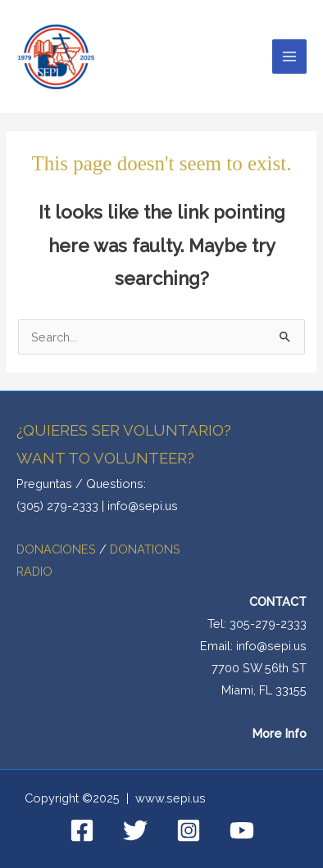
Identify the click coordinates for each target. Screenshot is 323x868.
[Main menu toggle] (289, 57)
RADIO (34, 571)
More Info (280, 733)
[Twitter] (135, 830)
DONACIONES (58, 549)
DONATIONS (145, 549)
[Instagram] (189, 830)
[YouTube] (242, 830)
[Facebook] (82, 830)
